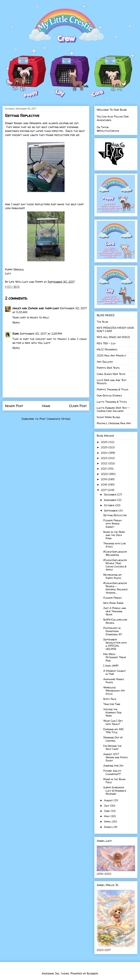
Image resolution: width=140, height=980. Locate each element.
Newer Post (14, 406)
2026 (105, 442)
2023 (104, 458)
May (107, 816)
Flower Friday (113, 598)
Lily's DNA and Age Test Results (112, 382)
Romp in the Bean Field (114, 781)
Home (46, 406)
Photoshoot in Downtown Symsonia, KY (113, 631)
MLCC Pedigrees (107, 349)
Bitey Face (110, 699)
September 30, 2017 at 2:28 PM (41, 334)
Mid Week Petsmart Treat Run (115, 657)
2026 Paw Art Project (111, 355)
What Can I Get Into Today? (113, 722)
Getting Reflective (115, 515)
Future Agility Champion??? (112, 772)
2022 (104, 463)
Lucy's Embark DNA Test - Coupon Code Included (113, 409)
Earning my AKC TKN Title (114, 731)
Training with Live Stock (115, 545)
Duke (16, 334)
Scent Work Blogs (108, 417)
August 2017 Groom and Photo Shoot (115, 757)
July (107, 806)
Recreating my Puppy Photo (113, 576)
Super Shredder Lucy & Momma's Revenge (115, 791)
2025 (105, 447)
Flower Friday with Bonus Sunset (113, 523)
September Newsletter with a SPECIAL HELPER (115, 644)
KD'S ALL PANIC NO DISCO (113, 337)
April (108, 821)
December (111, 494)
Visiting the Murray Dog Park (112, 712)
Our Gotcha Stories (109, 395)
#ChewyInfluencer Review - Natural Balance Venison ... (116, 588)
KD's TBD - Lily (106, 343)
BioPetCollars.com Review (115, 621)
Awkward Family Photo (114, 681)
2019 (104, 479)
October (110, 505)
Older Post (78, 406)
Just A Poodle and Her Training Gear (115, 611)
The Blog (102, 322)
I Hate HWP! (111, 666)
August (109, 800)
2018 (104, 484)
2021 (104, 469)
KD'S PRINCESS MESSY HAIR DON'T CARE (115, 329)
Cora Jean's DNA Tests (111, 374)
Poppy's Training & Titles (113, 389)
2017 (104, 490)
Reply (16, 323)
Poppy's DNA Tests (108, 368)
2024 (105, 453)
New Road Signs (113, 603)
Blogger (92, 973)
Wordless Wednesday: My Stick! (114, 691)
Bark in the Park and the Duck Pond (114, 535)
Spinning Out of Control (113, 739)
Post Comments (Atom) (55, 419)
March (109, 827)
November (111, 500)
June (107, 811)
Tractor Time (112, 704)
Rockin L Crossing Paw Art (114, 423)
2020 (105, 474)
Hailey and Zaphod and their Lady (36, 308)
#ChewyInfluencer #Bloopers (115, 553)
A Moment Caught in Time (115, 672)
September (111, 510)
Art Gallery (105, 362)
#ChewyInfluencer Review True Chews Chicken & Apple (115, 565)
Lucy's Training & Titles (112, 402)
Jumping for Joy (113, 766)
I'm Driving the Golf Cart (112, 747)
